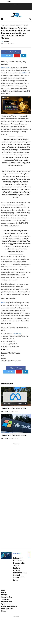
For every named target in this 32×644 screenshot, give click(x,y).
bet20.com (24, 73)
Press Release (23, 25)
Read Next (17, 553)
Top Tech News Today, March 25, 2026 (14, 408)
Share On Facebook (11, 52)
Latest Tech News (7, 609)
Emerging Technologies (9, 606)
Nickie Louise (5, 411)
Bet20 (3, 303)
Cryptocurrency (12, 25)
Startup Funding (7, 597)
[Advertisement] (16, 496)
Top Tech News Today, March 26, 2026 (14, 435)
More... (4, 611)
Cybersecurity (6, 604)
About (16, 5)
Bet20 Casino (6, 68)
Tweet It (7, 56)
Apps (3, 590)
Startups (4, 595)
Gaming (4, 592)
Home (3, 25)
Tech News (5, 599)
